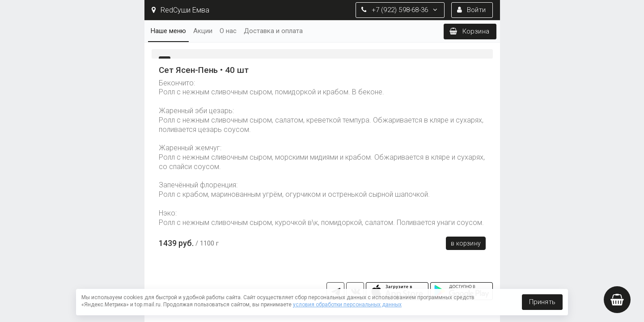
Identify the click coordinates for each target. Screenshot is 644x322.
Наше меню (168, 31)
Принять (542, 302)
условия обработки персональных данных (347, 305)
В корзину (466, 243)
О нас (228, 31)
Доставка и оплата (273, 31)
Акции (203, 31)
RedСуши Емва (180, 10)
